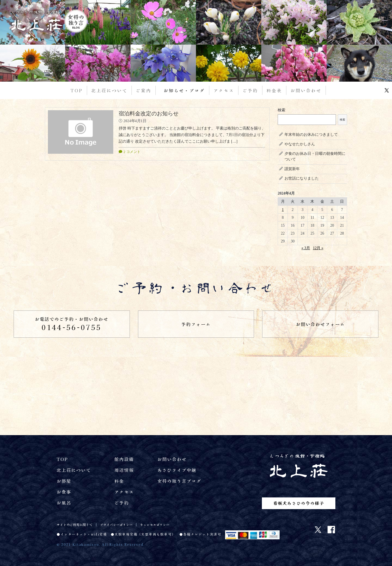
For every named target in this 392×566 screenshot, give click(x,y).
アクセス (224, 90)
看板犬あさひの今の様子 (299, 503)
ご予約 (250, 90)
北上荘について (109, 90)
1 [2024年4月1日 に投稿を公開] (283, 210)
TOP (77, 90)
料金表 (274, 90)
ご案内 (144, 90)
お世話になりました (302, 178)
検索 (281, 110)
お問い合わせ (306, 90)
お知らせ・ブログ (184, 90)
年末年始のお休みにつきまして (311, 135)
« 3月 (306, 248)
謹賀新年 (292, 169)
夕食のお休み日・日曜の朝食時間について (315, 156)
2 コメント (132, 152)
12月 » (318, 248)
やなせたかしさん (300, 144)
